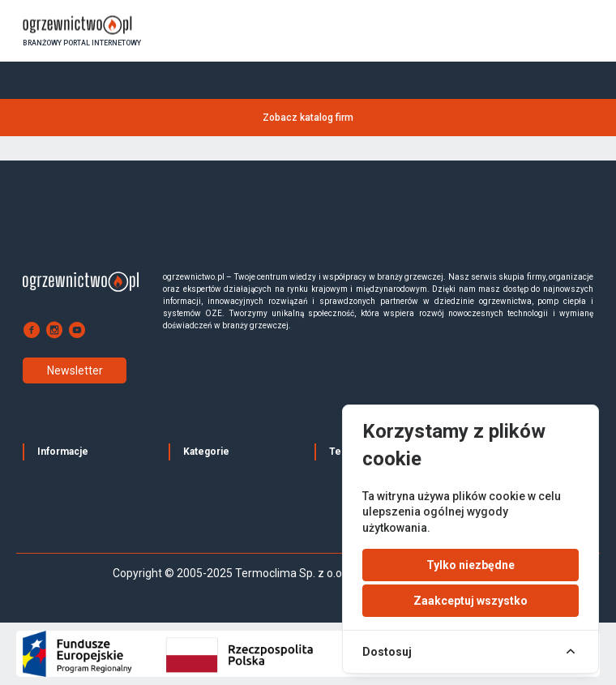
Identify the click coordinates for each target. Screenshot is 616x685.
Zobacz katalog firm (308, 118)
